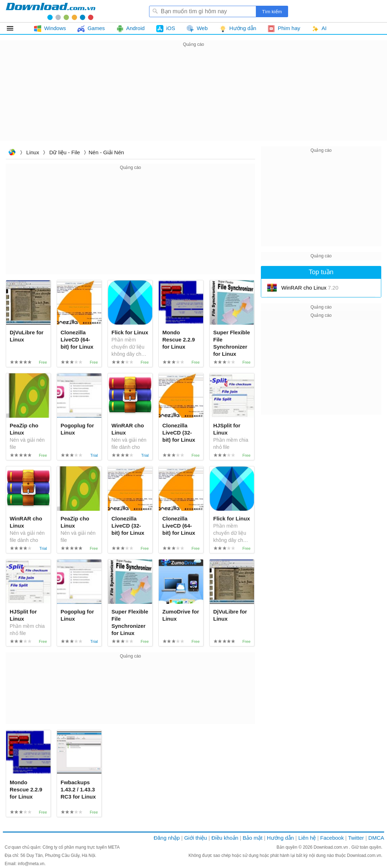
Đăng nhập (167, 838)
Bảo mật (252, 838)
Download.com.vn (12, 153)
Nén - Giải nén (106, 152)
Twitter (356, 838)
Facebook (332, 838)
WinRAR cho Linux (310, 288)
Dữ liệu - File (65, 152)
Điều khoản (225, 838)
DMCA (376, 838)
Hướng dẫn (280, 838)
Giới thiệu (196, 838)
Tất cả (14, 28)
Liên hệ (307, 838)
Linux (33, 152)
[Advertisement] (193, 99)
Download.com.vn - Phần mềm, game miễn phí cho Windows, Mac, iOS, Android (51, 11)
